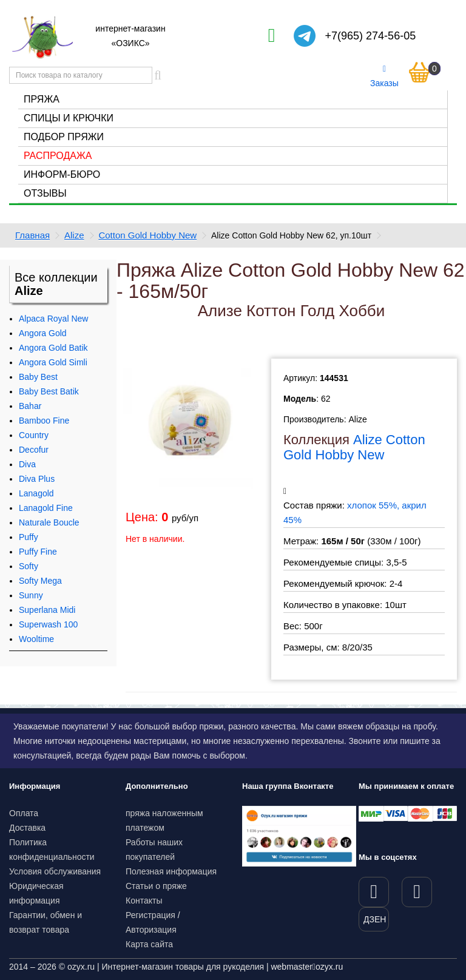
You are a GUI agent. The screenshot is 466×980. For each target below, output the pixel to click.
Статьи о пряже (156, 886)
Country (34, 435)
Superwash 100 (48, 624)
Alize (74, 235)
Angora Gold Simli (53, 362)
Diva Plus (37, 479)
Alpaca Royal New (53, 319)
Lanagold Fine (46, 508)
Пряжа (42, 99)
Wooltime (36, 639)
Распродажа (58, 156)
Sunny (31, 595)
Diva (27, 464)
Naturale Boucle (49, 522)
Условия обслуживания (55, 871)
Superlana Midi (47, 610)
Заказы (384, 76)
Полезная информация (171, 871)
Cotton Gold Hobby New (147, 235)
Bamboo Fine (44, 421)
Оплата (24, 813)
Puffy (29, 537)
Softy (29, 566)
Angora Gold (43, 333)
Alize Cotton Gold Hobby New (354, 447)
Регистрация (150, 915)
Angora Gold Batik (53, 348)
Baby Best (38, 377)
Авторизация (151, 930)
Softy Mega (40, 581)
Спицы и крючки (69, 118)
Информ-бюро (62, 174)
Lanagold (36, 493)
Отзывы (45, 193)
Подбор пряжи (64, 137)
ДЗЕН (375, 919)
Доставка (27, 828)
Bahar (30, 406)
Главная (32, 235)
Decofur (34, 450)
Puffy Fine (38, 552)
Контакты (144, 901)
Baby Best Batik (49, 391)
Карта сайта (149, 944)
